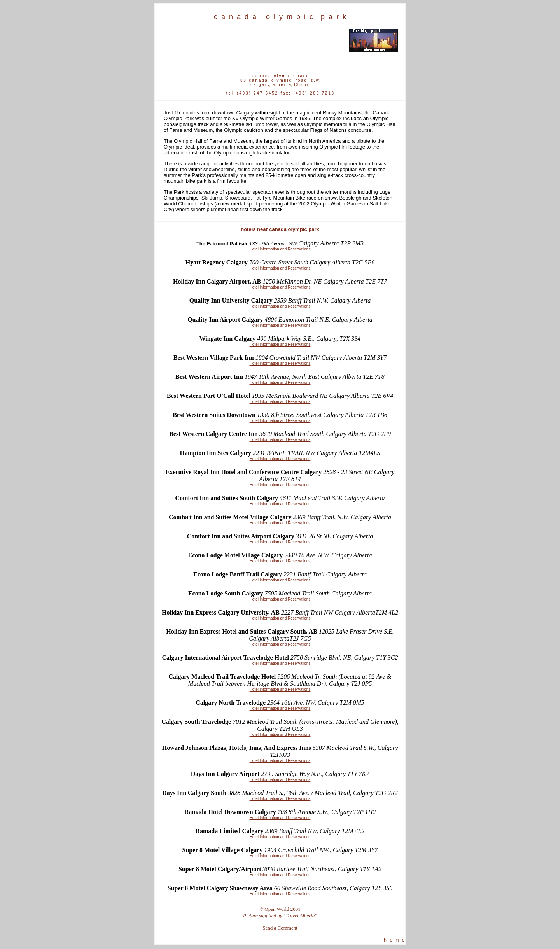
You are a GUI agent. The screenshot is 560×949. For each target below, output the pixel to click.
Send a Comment (280, 928)
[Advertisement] (254, 40)
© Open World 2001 (280, 909)
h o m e (394, 941)
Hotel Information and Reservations (280, 249)
